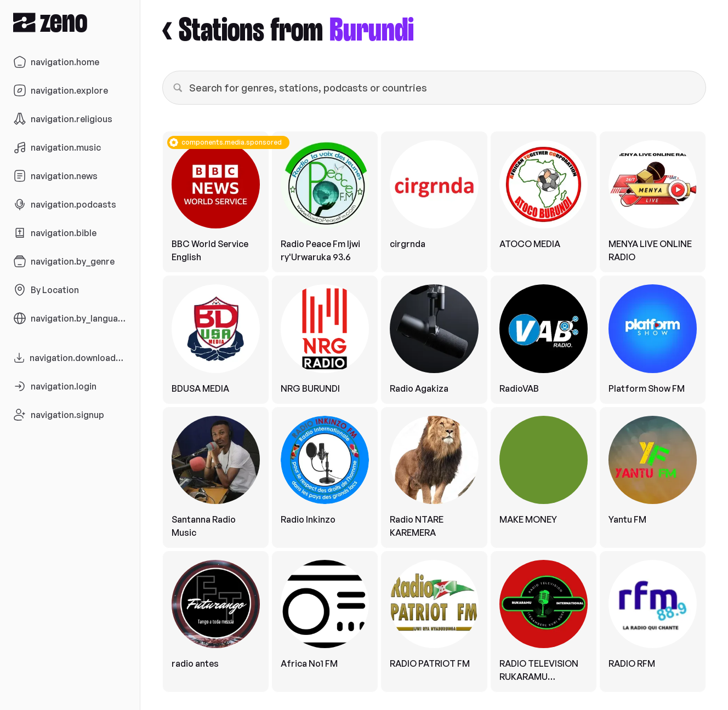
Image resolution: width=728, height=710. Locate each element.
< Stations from (288, 31)
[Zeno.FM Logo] (70, 22)
